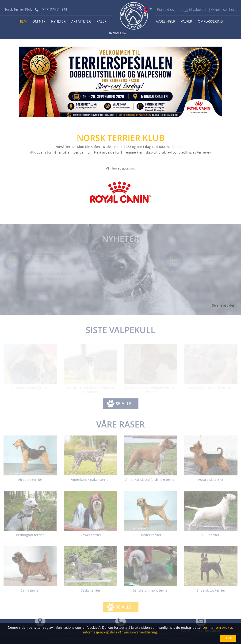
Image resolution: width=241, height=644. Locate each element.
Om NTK (39, 21)
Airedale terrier (30, 482)
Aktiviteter (81, 21)
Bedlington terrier (30, 537)
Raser (101, 21)
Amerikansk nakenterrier (90, 482)
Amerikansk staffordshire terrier (151, 482)
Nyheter (58, 21)
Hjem (23, 21)
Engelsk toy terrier (211, 592)
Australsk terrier (211, 482)
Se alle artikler (223, 305)
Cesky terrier (90, 592)
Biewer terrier (90, 537)
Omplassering (210, 21)
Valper (187, 21)
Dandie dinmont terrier (151, 592)
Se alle (124, 406)
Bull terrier (211, 537)
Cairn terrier (30, 592)
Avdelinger (166, 21)
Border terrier (151, 537)
